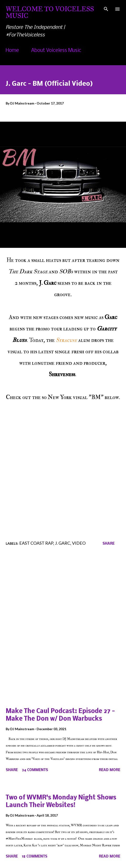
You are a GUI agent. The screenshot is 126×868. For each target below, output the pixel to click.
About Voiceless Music (56, 51)
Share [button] (109, 544)
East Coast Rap (36, 543)
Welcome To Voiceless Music (50, 12)
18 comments (35, 857)
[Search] (106, 9)
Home (12, 51)
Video (79, 543)
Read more (110, 770)
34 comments (35, 770)
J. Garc (63, 543)
